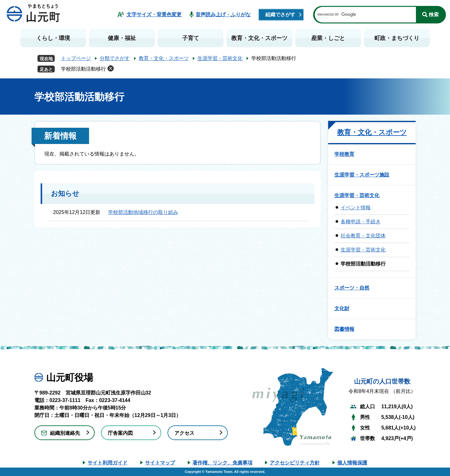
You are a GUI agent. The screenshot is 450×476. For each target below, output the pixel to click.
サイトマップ (160, 463)
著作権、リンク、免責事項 (222, 463)
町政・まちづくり (397, 38)
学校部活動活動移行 (83, 69)
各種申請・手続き (361, 222)
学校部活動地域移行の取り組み (143, 212)
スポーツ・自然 (352, 288)
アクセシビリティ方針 (295, 463)
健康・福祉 (122, 38)
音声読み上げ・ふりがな (223, 15)
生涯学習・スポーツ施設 (362, 175)
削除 (111, 68)
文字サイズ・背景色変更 (154, 15)
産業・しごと (328, 38)
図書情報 (344, 329)
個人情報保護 (352, 463)
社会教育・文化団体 (363, 236)
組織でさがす (280, 15)
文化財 (342, 308)
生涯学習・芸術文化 (220, 58)
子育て (191, 38)
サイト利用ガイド (107, 463)
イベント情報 (356, 208)
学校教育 (344, 154)
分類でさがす (115, 58)
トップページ (76, 58)
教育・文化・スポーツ (259, 38)
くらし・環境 (53, 38)
